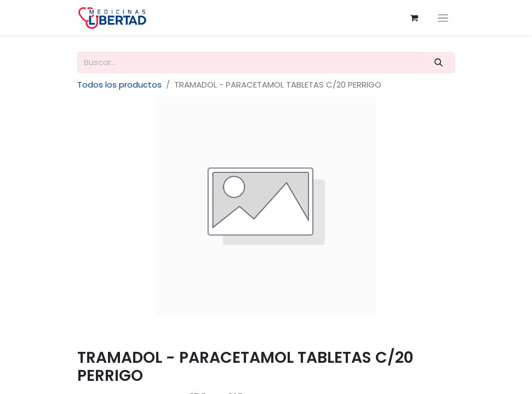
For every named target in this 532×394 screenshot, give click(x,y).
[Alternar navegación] (443, 18)
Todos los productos (119, 85)
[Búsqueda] (438, 63)
